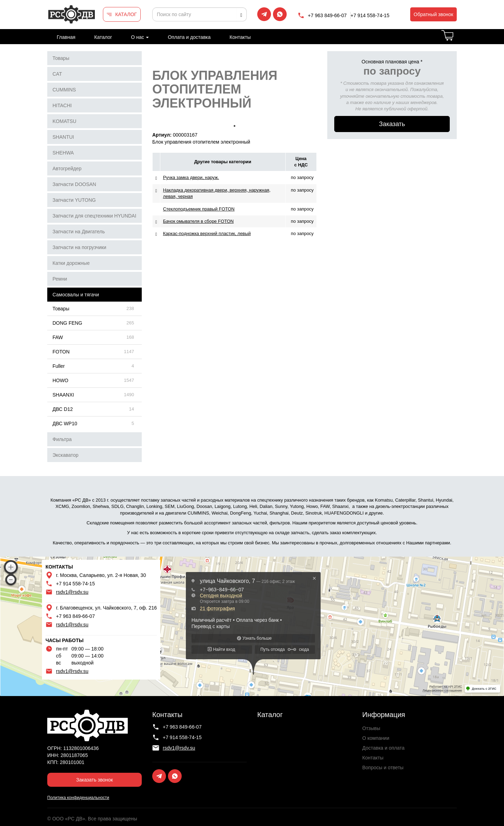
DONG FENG (67, 323)
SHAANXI (63, 395)
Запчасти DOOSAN (74, 184)
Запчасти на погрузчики (79, 247)
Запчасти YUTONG (74, 200)
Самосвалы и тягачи (76, 295)
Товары (61, 58)
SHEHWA (63, 153)
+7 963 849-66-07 (327, 15)
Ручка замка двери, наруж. (191, 177)
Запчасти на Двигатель (79, 232)
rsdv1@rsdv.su (72, 592)
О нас (140, 37)
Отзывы (371, 728)
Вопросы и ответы (383, 768)
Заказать (392, 124)
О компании (376, 738)
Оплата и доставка (189, 37)
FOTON (61, 352)
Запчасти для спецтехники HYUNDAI (94, 216)
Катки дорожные (71, 263)
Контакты (240, 37)
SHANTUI (63, 137)
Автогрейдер (67, 168)
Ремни (60, 279)
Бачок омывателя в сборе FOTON (198, 221)
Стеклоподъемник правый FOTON (199, 209)
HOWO (60, 380)
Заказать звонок (95, 780)
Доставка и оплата (383, 748)
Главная (66, 37)
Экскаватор (65, 455)
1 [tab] (234, 126)
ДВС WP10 (65, 424)
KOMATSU (64, 121)
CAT (57, 74)
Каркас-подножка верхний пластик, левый (207, 233)
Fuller (59, 366)
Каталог (103, 37)
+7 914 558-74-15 (370, 15)
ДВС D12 (63, 409)
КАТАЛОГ (126, 14)
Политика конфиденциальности (78, 798)
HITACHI (62, 105)
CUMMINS (64, 90)
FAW (58, 337)
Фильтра (62, 439)
